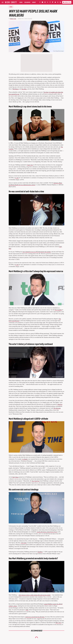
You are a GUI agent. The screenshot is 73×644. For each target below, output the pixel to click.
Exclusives (27, 2)
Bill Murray (16, 89)
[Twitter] (48, 3)
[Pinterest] (50, 3)
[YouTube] (42, 3)
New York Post (36, 481)
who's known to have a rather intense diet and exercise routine (35, 595)
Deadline (40, 552)
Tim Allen (24, 89)
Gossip (34, 2)
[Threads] (58, 3)
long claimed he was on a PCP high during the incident (37, 252)
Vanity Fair (30, 165)
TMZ (27, 610)
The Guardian (58, 310)
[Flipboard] (53, 3)
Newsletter (67, 2)
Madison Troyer (13, 19)
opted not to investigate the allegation (35, 617)
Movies (11, 7)
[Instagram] (45, 3)
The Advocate (57, 408)
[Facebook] (40, 3)
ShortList (60, 404)
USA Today (24, 543)
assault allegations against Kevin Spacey (47, 532)
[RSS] (60, 3)
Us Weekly (25, 459)
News (21, 2)
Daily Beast (15, 477)
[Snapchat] (55, 3)
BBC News (59, 623)
